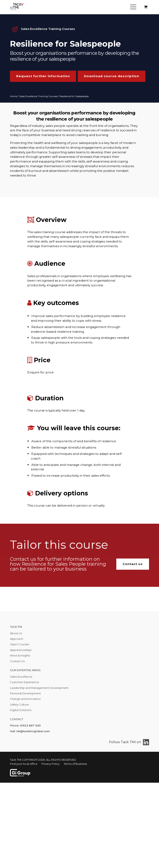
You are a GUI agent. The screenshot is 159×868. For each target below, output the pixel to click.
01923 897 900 (30, 725)
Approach (17, 639)
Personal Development (25, 693)
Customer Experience (25, 682)
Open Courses (20, 644)
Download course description (112, 76)
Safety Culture (19, 704)
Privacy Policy (51, 764)
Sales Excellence (21, 677)
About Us (16, 633)
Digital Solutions (21, 710)
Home (14, 96)
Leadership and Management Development (39, 688)
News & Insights (20, 655)
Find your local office (24, 764)
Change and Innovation (25, 699)
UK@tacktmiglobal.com (33, 731)
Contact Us (17, 661)
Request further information (43, 76)
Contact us (133, 564)
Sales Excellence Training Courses (38, 96)
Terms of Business (75, 764)
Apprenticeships (21, 650)
